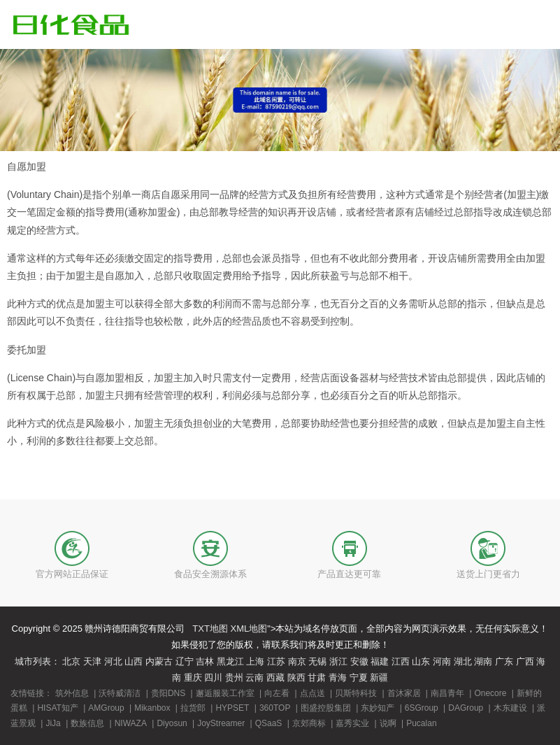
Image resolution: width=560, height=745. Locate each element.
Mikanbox (152, 708)
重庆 (193, 677)
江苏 (276, 661)
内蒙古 (159, 661)
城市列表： (37, 661)
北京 (71, 661)
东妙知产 (378, 708)
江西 (401, 661)
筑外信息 (72, 693)
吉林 (205, 661)
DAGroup (466, 708)
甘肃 (317, 677)
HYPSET (232, 708)
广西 (525, 661)
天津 (92, 661)
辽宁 (185, 661)
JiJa (53, 723)
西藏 (275, 677)
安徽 (359, 661)
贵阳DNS (168, 693)
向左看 (277, 693)
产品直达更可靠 (349, 574)
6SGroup (422, 708)
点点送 (313, 693)
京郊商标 (309, 723)
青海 (338, 677)
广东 (504, 661)
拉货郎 (193, 708)
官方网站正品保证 (72, 574)
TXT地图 (210, 629)
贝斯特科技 (356, 693)
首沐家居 (404, 693)
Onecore (490, 693)
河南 (442, 661)
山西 (134, 661)
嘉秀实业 (352, 723)
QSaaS (269, 723)
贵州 (234, 677)
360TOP (275, 708)
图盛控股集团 (326, 708)
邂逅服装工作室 (225, 693)
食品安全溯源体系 (210, 574)
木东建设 (510, 708)
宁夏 (359, 677)
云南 (254, 677)
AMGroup (106, 708)
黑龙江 (230, 661)
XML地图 (249, 629)
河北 (113, 661)
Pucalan (421, 723)
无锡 (317, 661)
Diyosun (172, 723)
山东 (421, 661)
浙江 (338, 661)
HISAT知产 (57, 708)
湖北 (463, 661)
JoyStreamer (221, 723)
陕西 (296, 677)
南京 (297, 661)
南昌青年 (447, 693)
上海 (255, 661)
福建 (380, 661)
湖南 (483, 661)
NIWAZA (131, 723)
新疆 (379, 677)
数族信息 (87, 723)
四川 (213, 677)
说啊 (388, 723)
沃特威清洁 (120, 693)
